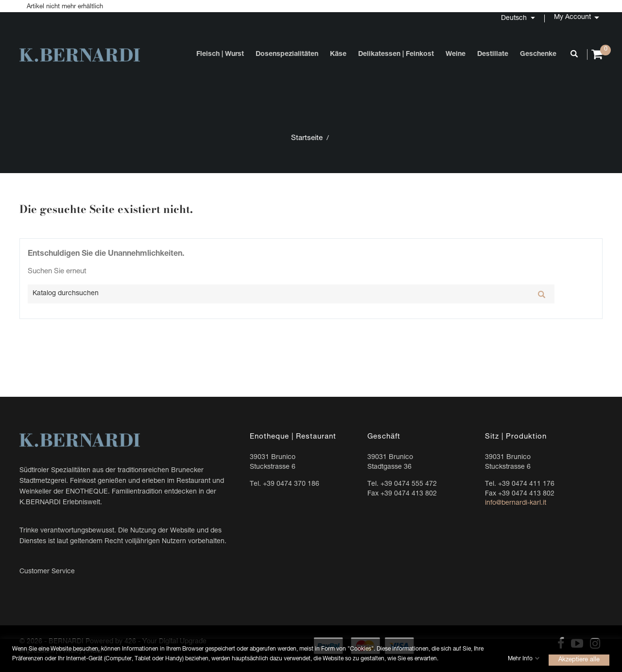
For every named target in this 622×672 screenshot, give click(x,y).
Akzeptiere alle (579, 660)
